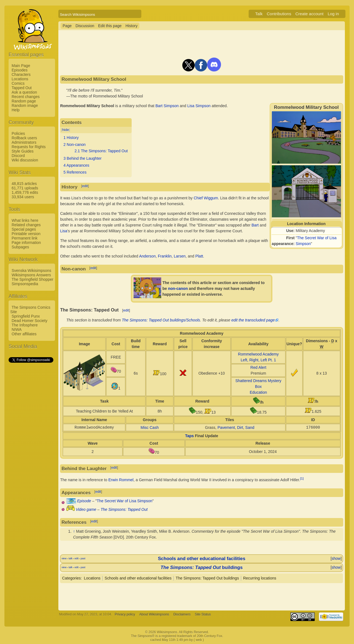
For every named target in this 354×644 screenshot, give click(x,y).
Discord (18, 156)
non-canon (178, 288)
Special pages (24, 229)
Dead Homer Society (29, 321)
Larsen (180, 256)
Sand (250, 427)
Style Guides (23, 151)
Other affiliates (24, 334)
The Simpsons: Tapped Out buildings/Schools (161, 320)
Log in (333, 14)
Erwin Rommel (121, 480)
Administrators (24, 142)
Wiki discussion (25, 160)
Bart (255, 225)
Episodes (20, 70)
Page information (26, 243)
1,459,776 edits (25, 192)
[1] (302, 478)
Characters (21, 74)
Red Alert (258, 367)
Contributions (279, 14)
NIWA (17, 329)
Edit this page (110, 26)
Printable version (26, 234)
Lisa (64, 231)
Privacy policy (125, 614)
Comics (18, 83)
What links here (25, 220)
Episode (84, 501)
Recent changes (26, 97)
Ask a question (24, 92)
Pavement (226, 427)
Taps (189, 436)
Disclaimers (182, 614)
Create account (309, 14)
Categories (71, 578)
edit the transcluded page (253, 320)
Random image (25, 105)
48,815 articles (24, 184)
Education (258, 392)
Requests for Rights (29, 147)
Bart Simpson (167, 106)
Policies (18, 133)
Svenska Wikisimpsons (31, 271)
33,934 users (23, 197)
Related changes (26, 225)
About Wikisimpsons (154, 614)
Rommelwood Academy (258, 354)
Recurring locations (260, 578)
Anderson (147, 256)
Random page (24, 101)
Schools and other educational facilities (202, 559)
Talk (259, 14)
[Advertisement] (31, 447)
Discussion (85, 26)
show (336, 558)
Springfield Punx (26, 316)
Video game (86, 509)
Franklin (165, 256)
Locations (20, 79)
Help (16, 110)
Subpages (20, 247)
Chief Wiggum (206, 198)
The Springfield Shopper (32, 279)
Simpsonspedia (25, 284)
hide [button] (66, 130)
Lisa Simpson (199, 106)
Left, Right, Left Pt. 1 (258, 360)
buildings (202, 567)
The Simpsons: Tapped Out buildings (207, 578)
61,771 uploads (25, 188)
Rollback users (24, 138)
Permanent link (24, 238)
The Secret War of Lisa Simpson (125, 501)
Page (67, 26)
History (132, 26)
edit (85, 186)
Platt (199, 256)
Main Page (21, 66)
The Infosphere (25, 325)
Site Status (203, 614)
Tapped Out (22, 88)
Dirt (240, 427)
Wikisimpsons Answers (31, 275)
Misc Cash (149, 427)
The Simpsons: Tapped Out (124, 509)
